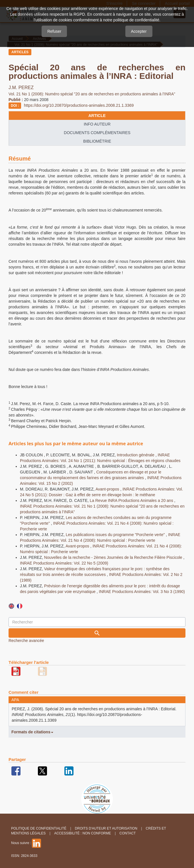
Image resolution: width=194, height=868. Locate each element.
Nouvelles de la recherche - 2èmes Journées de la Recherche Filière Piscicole (114, 557)
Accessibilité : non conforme (82, 833)
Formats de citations (32, 732)
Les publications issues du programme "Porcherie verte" (116, 535)
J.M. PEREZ (21, 88)
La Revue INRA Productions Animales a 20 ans (132, 500)
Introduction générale (136, 455)
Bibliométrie (97, 141)
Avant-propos (108, 489)
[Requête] (97, 622)
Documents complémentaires (97, 133)
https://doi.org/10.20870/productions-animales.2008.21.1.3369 (79, 105)
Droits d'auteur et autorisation (106, 828)
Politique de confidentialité (39, 828)
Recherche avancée (26, 641)
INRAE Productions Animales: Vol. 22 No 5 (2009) (64, 563)
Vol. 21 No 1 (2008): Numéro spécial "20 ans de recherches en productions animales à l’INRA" (92, 94)
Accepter (139, 31)
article (97, 116)
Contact (127, 833)
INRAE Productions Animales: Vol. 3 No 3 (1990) (142, 592)
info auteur (97, 124)
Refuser (54, 31)
